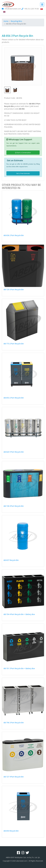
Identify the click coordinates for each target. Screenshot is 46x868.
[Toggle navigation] (42, 5)
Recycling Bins (16, 21)
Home (6, 21)
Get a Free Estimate (23, 173)
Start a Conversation (23, 153)
